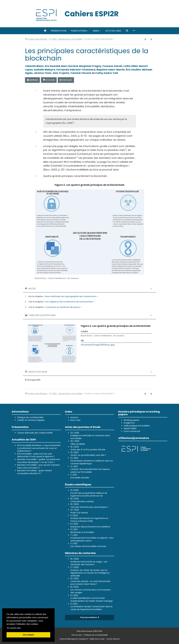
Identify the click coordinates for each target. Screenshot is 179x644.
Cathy (106, 73)
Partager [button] (66, 80)
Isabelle (45, 70)
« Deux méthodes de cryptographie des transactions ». (71, 296)
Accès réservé (113, 639)
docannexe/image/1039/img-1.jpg (98, 345)
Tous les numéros (90, 617)
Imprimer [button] (32, 80)
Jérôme (43, 73)
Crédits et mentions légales (31, 420)
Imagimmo (129, 423)
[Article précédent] (145, 39)
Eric (52, 66)
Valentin (34, 66)
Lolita (131, 66)
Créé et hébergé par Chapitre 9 (74, 639)
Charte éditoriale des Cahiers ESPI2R (35, 433)
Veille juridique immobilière (137, 426)
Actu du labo (113, 31)
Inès (61, 73)
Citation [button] (49, 80)
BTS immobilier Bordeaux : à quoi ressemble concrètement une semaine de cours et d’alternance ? (39, 448)
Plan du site (77, 635)
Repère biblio (130, 428)
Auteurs (74, 417)
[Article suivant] (151, 39)
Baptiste (111, 70)
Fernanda (76, 70)
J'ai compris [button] (28, 635)
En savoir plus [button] (14, 628)
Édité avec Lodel (97, 639)
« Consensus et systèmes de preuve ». (63, 307)
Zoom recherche (132, 431)
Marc (70, 66)
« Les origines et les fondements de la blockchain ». (69, 302)
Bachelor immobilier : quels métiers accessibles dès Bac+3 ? (34, 472)
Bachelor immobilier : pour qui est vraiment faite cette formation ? (38, 466)
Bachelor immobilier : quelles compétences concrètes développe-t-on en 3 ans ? (39, 461)
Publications (80, 31)
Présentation (59, 31)
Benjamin (90, 66)
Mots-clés (75, 420)
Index (97, 31)
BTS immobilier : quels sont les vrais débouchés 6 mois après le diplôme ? (36, 455)
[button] (127, 31)
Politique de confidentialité (30, 417)
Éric (133, 70)
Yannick (81, 73)
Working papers (131, 420)
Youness (112, 66)
